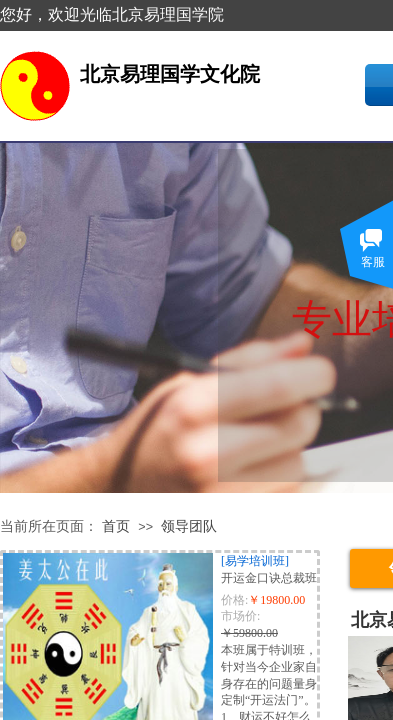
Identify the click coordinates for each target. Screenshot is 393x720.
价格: (234, 600)
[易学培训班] (255, 561)
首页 (116, 526)
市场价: (240, 616)
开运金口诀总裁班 (269, 578)
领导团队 (189, 526)
